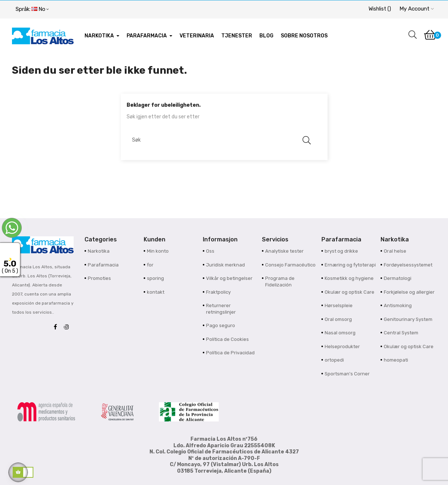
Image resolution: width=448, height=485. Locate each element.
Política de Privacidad (230, 353)
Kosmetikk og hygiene (349, 278)
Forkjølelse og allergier (409, 292)
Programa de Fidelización (280, 282)
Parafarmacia (103, 265)
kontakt (156, 292)
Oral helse (395, 251)
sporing (155, 278)
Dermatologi (398, 278)
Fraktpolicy (218, 292)
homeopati (396, 360)
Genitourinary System (408, 319)
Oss (210, 251)
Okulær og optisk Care (350, 292)
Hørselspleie (339, 305)
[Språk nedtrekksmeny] (32, 9)
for (150, 265)
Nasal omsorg (340, 333)
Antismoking (398, 305)
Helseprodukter (342, 347)
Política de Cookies (227, 339)
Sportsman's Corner (347, 374)
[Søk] (221, 140)
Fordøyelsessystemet (408, 265)
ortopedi (334, 360)
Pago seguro (221, 325)
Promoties (99, 278)
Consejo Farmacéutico (290, 265)
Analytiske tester (284, 251)
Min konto (158, 251)
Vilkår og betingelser (229, 278)
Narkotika (99, 251)
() (380, 9)
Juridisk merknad (225, 265)
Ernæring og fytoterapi (350, 265)
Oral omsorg (338, 319)
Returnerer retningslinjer (221, 309)
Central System (401, 333)
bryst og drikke (341, 251)
